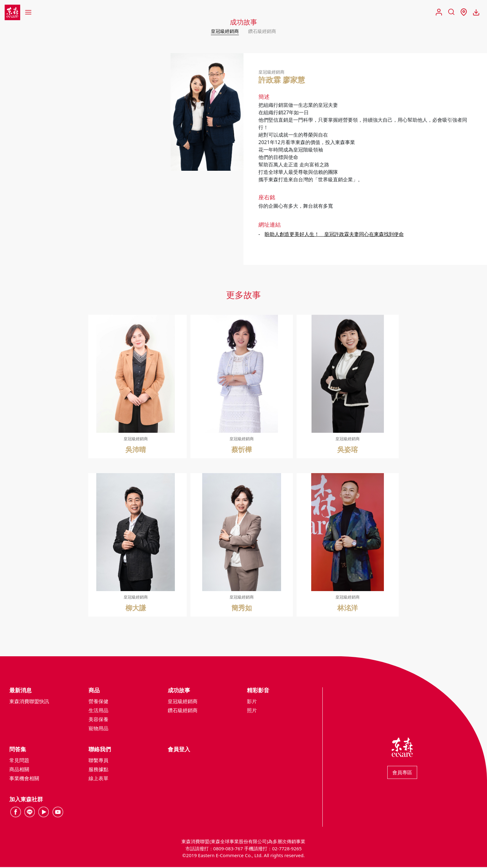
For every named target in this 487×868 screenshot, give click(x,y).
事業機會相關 (24, 779)
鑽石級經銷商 (263, 31)
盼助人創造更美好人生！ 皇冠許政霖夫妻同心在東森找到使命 (334, 235)
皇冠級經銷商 (224, 31)
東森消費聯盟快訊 (29, 702)
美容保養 (98, 720)
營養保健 (98, 702)
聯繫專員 (98, 761)
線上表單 (98, 779)
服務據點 (98, 770)
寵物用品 (98, 729)
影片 (252, 702)
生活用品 (98, 711)
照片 (252, 711)
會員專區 (402, 773)
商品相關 (19, 770)
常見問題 (19, 761)
